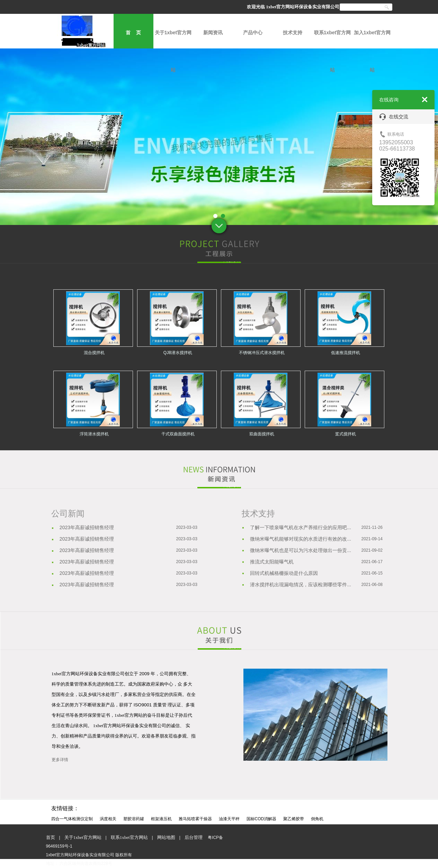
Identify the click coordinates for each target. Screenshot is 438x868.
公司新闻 (68, 513)
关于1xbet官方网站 (173, 39)
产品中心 (253, 33)
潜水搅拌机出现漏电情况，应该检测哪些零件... (301, 585)
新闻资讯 (213, 33)
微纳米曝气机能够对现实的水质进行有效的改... (301, 539)
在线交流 (394, 117)
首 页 (133, 33)
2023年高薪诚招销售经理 (87, 527)
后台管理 (194, 837)
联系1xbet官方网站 (333, 39)
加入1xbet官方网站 (372, 39)
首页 (51, 837)
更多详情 (60, 760)
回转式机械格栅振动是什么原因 (284, 573)
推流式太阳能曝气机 (272, 562)
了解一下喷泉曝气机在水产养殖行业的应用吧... (301, 527)
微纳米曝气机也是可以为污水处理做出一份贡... (301, 550)
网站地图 (166, 837)
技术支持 (293, 33)
